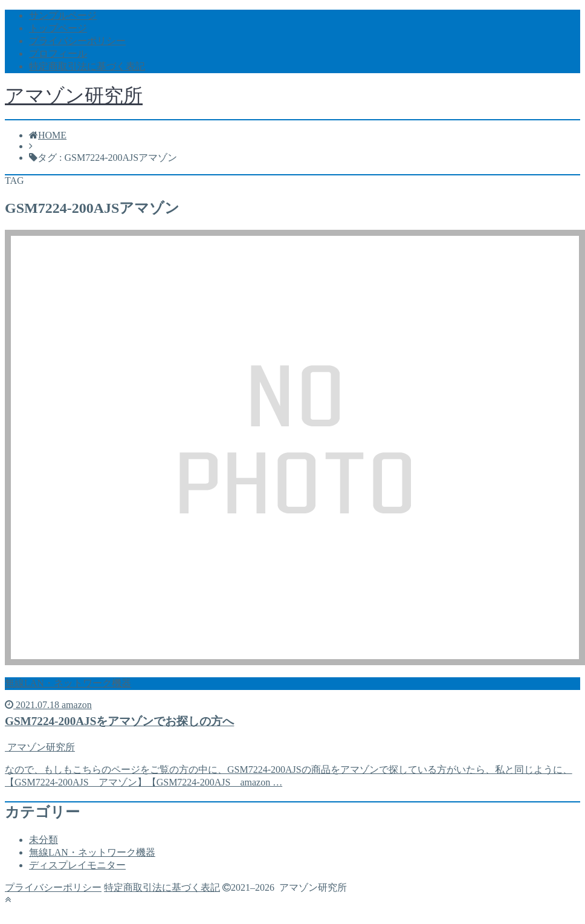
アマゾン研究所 (74, 96)
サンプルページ (63, 15)
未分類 (44, 840)
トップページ (58, 28)
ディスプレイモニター (77, 865)
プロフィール (58, 54)
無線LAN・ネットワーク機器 (92, 852)
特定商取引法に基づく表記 (87, 66)
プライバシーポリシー (77, 41)
